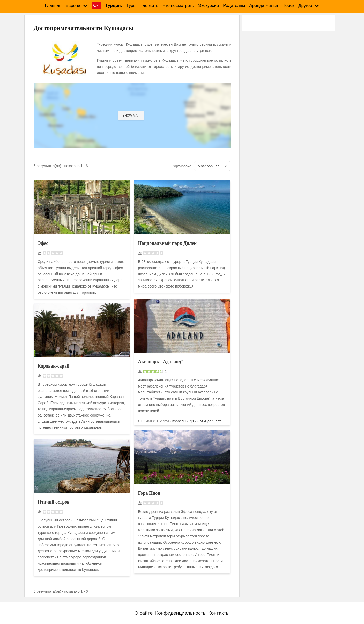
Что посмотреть (178, 6)
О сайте (144, 613)
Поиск (288, 6)
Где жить (149, 6)
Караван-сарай (54, 366)
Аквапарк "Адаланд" (161, 362)
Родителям (234, 6)
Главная (53, 6)
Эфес (43, 243)
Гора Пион (149, 493)
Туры (131, 6)
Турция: (114, 6)
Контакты (219, 613)
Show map (131, 116)
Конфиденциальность (180, 613)
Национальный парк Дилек (168, 243)
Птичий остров (54, 502)
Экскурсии (209, 6)
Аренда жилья (263, 6)
